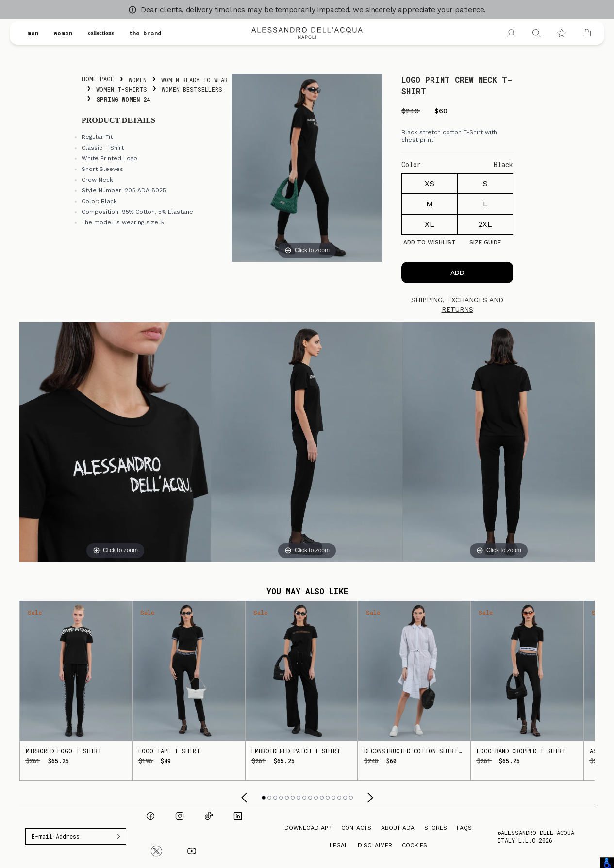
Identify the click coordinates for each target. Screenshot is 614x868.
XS (430, 183)
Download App (308, 828)
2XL (485, 224)
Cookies (415, 845)
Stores (436, 828)
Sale (35, 613)
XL (430, 224)
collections (105, 33)
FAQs (464, 828)
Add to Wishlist (430, 242)
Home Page (98, 79)
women (63, 33)
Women (138, 80)
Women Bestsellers (192, 89)
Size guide (485, 242)
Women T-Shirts (122, 89)
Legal (339, 845)
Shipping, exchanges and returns (457, 305)
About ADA (398, 828)
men (33, 33)
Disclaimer (375, 845)
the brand (154, 33)
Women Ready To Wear (194, 80)
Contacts (356, 828)
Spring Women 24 (123, 99)
